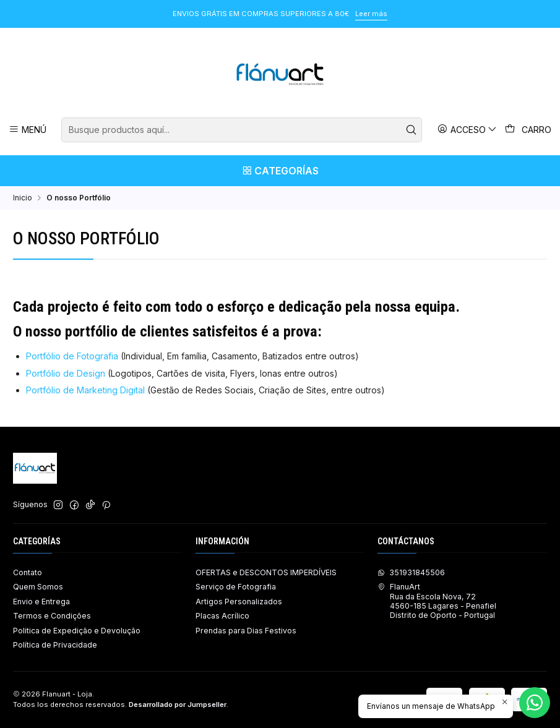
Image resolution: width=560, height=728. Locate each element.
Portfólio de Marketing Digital (87, 390)
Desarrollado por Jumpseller (178, 704)
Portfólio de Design (66, 373)
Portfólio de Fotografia (72, 356)
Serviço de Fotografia (236, 587)
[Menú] (28, 130)
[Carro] (528, 130)
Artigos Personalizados (239, 602)
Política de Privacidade (55, 645)
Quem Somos (38, 587)
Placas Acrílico (222, 616)
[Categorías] (280, 171)
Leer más (371, 14)
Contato (28, 572)
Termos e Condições (52, 616)
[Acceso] (467, 130)
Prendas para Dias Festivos (246, 631)
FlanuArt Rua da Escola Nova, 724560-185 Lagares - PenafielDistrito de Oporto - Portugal (437, 601)
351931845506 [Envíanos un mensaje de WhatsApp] (411, 572)
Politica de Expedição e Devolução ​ (78, 631)
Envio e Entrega (41, 602)
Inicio (23, 198)
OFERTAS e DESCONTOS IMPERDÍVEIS (266, 572)
